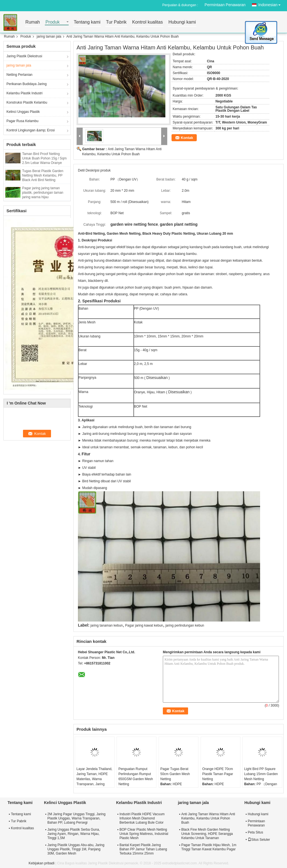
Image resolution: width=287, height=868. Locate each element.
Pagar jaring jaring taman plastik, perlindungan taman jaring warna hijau (43, 193)
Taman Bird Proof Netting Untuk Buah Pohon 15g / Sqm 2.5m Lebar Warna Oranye (44, 158)
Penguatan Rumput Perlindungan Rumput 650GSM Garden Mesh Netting (136, 776)
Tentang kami (87, 22)
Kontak (187, 138)
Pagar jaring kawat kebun (144, 625)
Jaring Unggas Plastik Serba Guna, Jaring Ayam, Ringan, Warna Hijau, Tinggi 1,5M (74, 834)
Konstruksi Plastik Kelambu (27, 102)
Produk (53, 22)
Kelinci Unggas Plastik (23, 112)
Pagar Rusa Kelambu (22, 121)
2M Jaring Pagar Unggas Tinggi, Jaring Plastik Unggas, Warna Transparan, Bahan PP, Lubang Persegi (76, 818)
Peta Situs (255, 832)
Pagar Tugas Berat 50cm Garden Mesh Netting (175, 774)
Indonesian (271, 4)
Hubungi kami (182, 22)
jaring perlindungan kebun (185, 625)
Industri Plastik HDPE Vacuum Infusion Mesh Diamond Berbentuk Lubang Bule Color (142, 818)
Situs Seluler (259, 840)
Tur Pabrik (116, 22)
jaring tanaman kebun (107, 625)
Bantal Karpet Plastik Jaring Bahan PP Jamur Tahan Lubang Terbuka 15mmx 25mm (143, 849)
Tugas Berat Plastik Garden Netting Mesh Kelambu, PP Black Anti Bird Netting (43, 175)
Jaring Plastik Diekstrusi (24, 56)
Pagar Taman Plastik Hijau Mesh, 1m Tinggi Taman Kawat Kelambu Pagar (209, 847)
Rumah (33, 22)
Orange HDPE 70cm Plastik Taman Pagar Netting (218, 774)
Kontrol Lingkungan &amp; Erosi (31, 130)
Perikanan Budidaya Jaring (26, 84)
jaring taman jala (49, 36)
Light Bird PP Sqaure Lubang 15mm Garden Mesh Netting (261, 774)
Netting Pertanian (19, 75)
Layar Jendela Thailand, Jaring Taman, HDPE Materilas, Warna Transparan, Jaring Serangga (94, 779)
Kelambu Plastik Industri (25, 93)
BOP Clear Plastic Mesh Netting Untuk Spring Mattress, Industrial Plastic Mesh (144, 834)
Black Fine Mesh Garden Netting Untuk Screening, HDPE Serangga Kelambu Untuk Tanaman (207, 834)
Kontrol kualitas (148, 22)
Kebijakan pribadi (41, 863)
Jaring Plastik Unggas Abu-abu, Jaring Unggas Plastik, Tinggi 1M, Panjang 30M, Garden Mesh (76, 849)
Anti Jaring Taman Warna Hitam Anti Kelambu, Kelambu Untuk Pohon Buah (208, 818)
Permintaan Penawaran (225, 5)
